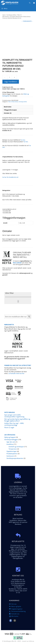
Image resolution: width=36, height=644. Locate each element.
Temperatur (13, 449)
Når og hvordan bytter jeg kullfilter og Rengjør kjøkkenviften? (17, 420)
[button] (18, 301)
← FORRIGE (25, 21)
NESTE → (31, 21)
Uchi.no (31, 641)
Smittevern (10, 456)
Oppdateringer (12, 451)
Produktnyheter (12, 454)
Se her (23, 140)
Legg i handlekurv (11, 82)
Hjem (4, 15)
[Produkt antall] (10, 77)
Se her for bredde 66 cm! (10, 177)
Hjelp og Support (10, 437)
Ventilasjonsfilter (11, 15)
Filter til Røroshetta (13, 102)
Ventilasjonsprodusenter (15, 458)
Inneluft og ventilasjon (16, 447)
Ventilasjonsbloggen (11, 440)
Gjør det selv (11, 442)
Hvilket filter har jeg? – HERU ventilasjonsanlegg (14, 424)
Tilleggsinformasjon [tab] (10, 110)
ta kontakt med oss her (16, 373)
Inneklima (10, 444)
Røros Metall (17, 263)
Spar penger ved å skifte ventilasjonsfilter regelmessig (14, 416)
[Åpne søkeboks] (30, 3)
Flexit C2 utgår (9, 427)
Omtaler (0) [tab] (8, 113)
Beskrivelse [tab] (8, 107)
